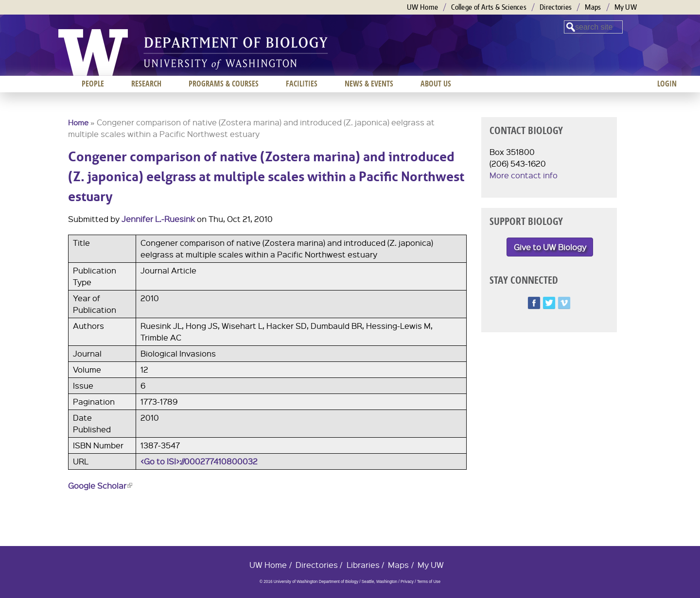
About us (436, 84)
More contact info (524, 175)
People (93, 84)
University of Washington (93, 52)
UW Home (422, 7)
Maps (593, 7)
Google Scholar (100, 486)
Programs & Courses (224, 84)
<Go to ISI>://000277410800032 (199, 461)
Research (146, 84)
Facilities (302, 84)
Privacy (407, 582)
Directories (556, 7)
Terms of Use (429, 582)
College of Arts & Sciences (489, 7)
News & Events (369, 84)
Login (667, 84)
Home (78, 122)
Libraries (363, 565)
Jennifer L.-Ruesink (158, 219)
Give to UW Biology (550, 247)
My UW (626, 7)
